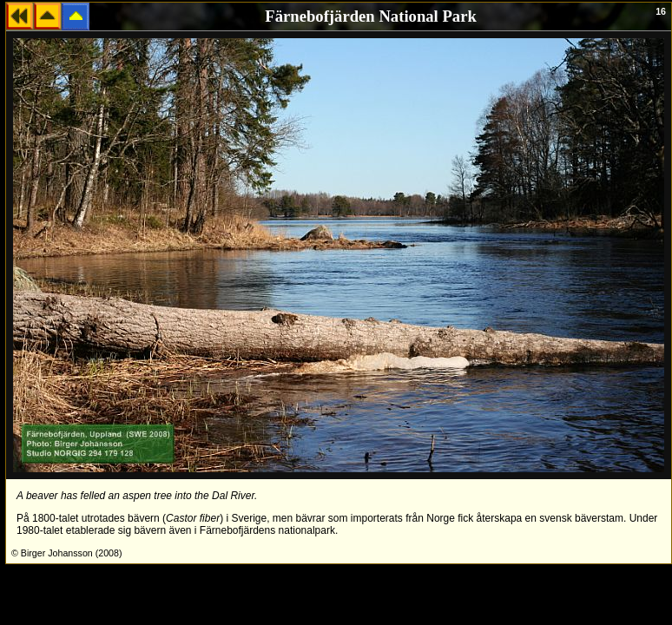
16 (661, 11)
